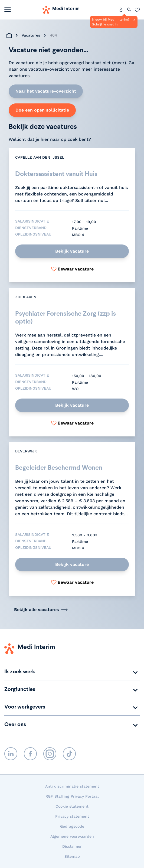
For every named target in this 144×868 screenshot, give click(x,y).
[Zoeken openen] (129, 10)
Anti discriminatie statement (72, 786)
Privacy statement (72, 816)
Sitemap (72, 856)
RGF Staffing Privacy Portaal (72, 796)
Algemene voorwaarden (72, 836)
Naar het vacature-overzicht (46, 91)
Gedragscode (72, 826)
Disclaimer (72, 846)
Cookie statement (72, 806)
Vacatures (31, 35)
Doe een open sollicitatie (42, 110)
